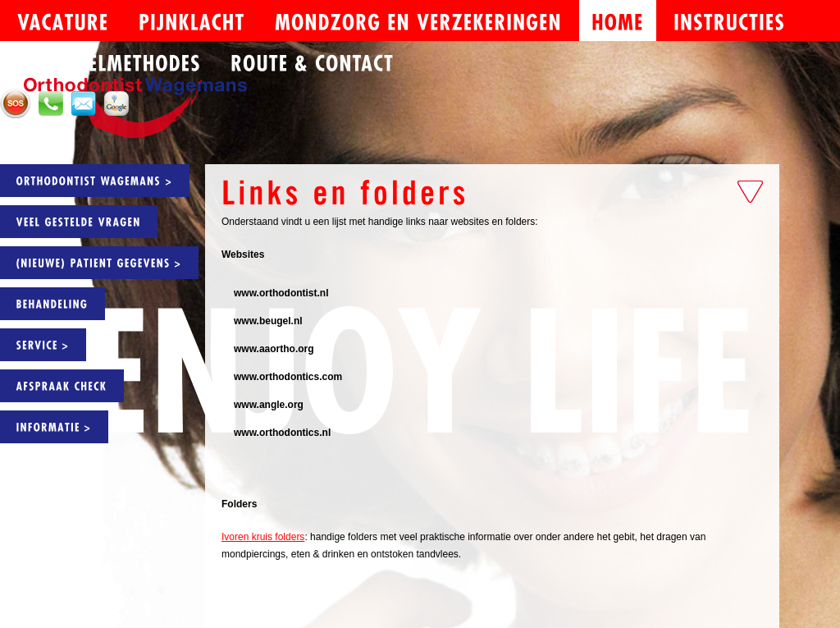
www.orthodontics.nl (282, 433)
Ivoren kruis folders (263, 537)
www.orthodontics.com (288, 377)
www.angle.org (269, 405)
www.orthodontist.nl (281, 293)
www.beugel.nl (268, 321)
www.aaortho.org (274, 349)
